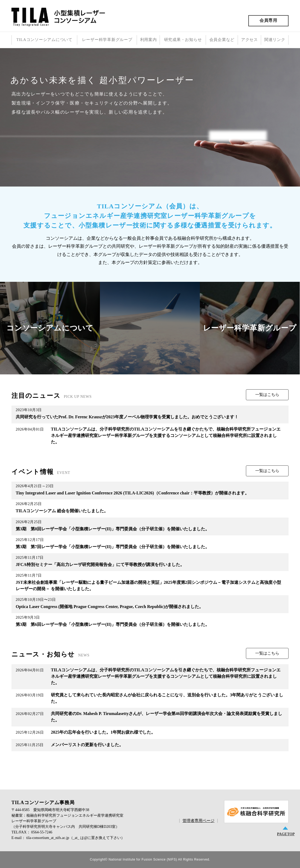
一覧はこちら (267, 395)
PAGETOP (286, 834)
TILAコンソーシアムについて (44, 40)
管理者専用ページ (198, 821)
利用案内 (149, 40)
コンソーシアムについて (50, 328)
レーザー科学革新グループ (107, 40)
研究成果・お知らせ (183, 40)
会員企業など (222, 40)
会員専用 (268, 20)
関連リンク (275, 40)
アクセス (250, 40)
